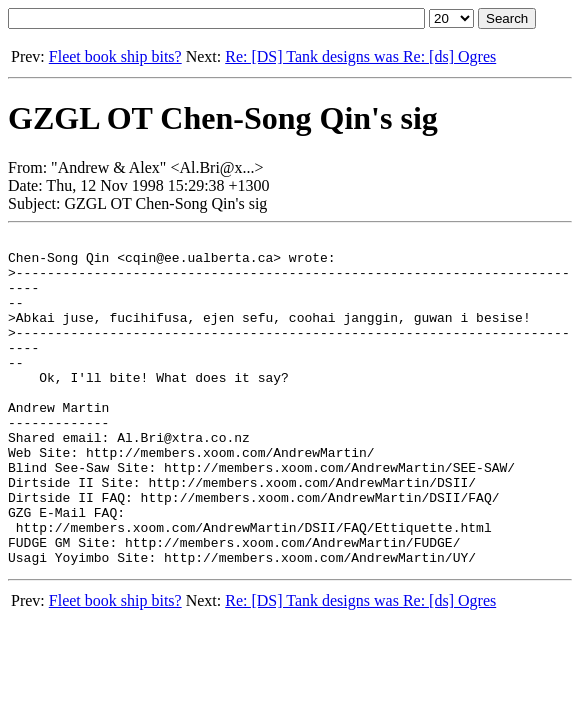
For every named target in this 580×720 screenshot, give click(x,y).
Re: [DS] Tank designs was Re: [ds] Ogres (360, 56)
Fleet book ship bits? (115, 56)
